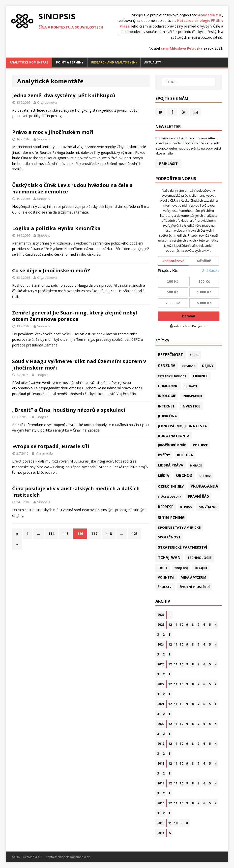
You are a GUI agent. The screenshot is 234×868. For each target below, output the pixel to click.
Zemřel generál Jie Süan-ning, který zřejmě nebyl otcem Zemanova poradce (75, 316)
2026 (161, 615)
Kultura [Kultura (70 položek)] (185, 455)
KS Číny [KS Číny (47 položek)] (164, 455)
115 (66, 534)
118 (109, 534)
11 (176, 625)
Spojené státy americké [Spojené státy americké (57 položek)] (179, 527)
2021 (161, 704)
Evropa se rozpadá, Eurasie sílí (51, 446)
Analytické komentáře (29, 62)
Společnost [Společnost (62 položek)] (169, 537)
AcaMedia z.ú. (210, 15)
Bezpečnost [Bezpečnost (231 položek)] (171, 355)
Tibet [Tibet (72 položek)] (163, 568)
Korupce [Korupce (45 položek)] (200, 445)
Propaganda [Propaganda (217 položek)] (204, 486)
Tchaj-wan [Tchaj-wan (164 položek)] (169, 558)
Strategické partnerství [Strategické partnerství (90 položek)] (182, 547)
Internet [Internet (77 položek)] (166, 406)
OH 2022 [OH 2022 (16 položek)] (205, 476)
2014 (161, 833)
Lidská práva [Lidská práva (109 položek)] (171, 465)
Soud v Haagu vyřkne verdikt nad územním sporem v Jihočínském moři (79, 364)
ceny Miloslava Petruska (182, 48)
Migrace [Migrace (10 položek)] (196, 465)
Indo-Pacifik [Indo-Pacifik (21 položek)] (192, 396)
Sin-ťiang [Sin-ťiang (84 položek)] (208, 507)
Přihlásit (168, 164)
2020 (161, 724)
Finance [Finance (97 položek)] (201, 376)
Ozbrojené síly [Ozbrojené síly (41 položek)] (171, 486)
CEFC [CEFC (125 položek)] (194, 355)
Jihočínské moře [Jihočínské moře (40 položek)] (172, 445)
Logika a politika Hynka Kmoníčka (56, 228)
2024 (161, 644)
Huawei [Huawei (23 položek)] (191, 386)
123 (135, 534)
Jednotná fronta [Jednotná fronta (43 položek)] (174, 436)
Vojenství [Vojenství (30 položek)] (166, 577)
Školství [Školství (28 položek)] (165, 587)
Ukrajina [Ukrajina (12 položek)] (201, 568)
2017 (161, 783)
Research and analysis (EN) (114, 62)
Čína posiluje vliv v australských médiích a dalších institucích (76, 492)
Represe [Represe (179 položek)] (166, 507)
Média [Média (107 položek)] (163, 476)
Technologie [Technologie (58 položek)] (199, 558)
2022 (161, 684)
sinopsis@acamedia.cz (74, 857)
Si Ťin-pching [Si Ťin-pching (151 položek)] (171, 518)
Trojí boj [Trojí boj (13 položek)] (181, 568)
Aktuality (153, 62)
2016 (161, 803)
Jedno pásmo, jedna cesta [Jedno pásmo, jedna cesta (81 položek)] (182, 426)
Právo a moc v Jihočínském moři (53, 132)
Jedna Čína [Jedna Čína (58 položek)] (167, 416)
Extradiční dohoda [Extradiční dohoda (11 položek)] (172, 376)
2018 (161, 763)
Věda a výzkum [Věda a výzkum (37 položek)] (194, 577)
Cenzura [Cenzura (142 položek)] (167, 366)
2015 (161, 823)
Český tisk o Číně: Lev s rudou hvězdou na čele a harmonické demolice (73, 188)
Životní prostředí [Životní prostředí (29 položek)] (195, 587)
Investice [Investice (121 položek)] (191, 406)
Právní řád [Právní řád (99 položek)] (198, 496)
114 (51, 534)
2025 (161, 625)
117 (94, 534)
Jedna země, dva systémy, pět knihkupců (64, 95)
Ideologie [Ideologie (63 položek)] (167, 396)
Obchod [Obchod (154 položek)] (184, 475)
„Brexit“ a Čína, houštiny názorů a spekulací (69, 410)
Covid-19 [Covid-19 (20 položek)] (189, 366)
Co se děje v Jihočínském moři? (51, 270)
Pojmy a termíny (70, 62)
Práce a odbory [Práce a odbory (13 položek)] (169, 497)
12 (170, 625)
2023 (161, 664)
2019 (161, 744)
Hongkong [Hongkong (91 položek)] (168, 386)
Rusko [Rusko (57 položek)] (186, 507)
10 (181, 625)
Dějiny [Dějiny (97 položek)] (208, 366)
